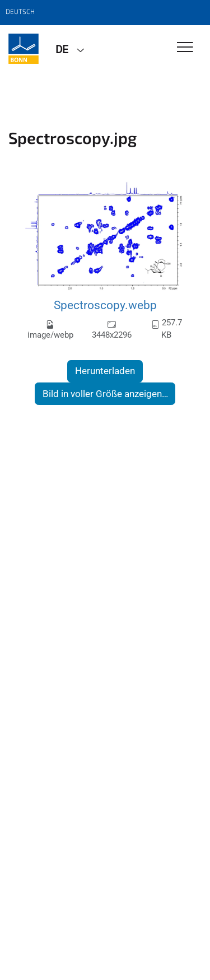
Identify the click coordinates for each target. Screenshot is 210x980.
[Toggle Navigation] (185, 48)
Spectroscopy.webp (105, 305)
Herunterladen (105, 371)
